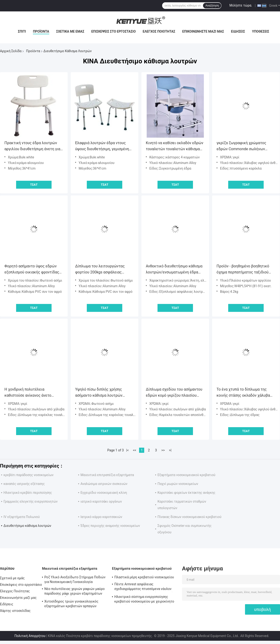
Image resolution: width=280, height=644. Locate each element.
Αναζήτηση (212, 6)
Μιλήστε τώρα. (241, 5)
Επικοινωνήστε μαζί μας (203, 31)
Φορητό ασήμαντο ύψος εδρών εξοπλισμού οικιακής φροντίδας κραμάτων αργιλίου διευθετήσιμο (33, 270)
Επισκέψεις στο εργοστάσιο (113, 31)
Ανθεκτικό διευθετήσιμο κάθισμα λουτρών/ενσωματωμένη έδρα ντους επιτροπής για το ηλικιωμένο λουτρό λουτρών (174, 270)
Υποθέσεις (261, 31)
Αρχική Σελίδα (11, 51)
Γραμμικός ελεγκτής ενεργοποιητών (31, 501)
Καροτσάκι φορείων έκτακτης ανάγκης (186, 493)
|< (128, 450)
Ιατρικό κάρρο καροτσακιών (101, 517)
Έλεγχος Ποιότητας (159, 31)
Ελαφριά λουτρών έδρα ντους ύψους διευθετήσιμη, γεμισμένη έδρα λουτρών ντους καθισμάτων (104, 146)
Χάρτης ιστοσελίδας (15, 611)
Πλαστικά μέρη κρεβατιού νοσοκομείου (144, 577)
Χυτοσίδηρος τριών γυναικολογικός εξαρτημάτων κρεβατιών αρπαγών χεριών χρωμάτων (71, 604)
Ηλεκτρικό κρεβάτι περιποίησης (28, 493)
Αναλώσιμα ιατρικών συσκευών (104, 484)
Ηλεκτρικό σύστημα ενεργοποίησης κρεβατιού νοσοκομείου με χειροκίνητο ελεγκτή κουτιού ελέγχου (144, 600)
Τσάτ (34, 185)
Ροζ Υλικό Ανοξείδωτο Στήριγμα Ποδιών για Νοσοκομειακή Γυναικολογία (75, 579)
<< (135, 450)
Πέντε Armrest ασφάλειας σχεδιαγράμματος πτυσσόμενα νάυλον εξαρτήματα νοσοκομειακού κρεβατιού (144, 587)
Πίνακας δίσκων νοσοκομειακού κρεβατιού (189, 517)
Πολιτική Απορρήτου (30, 636)
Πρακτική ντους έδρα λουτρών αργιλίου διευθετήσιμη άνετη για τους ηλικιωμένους (32, 146)
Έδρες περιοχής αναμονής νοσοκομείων (110, 526)
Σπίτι (22, 31)
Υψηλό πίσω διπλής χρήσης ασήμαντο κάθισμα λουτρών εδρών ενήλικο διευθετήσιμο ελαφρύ (100, 393)
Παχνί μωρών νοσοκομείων (178, 484)
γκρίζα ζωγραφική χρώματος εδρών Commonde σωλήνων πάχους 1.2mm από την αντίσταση (245, 146)
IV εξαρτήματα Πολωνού (22, 517)
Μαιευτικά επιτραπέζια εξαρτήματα (107, 475)
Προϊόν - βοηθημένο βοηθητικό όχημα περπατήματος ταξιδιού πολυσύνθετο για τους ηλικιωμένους (243, 270)
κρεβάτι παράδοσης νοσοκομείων (28, 475)
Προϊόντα (41, 31)
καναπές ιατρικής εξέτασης (24, 484)
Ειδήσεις (238, 31)
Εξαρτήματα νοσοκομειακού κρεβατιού (186, 475)
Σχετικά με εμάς (70, 31)
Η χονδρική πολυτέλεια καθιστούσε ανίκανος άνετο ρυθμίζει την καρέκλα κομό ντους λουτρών (33, 393)
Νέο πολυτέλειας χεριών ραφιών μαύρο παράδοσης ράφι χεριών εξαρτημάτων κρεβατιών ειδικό (75, 592)
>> (163, 450)
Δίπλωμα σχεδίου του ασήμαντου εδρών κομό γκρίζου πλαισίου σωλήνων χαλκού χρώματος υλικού (174, 393)
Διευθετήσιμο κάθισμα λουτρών (27, 526)
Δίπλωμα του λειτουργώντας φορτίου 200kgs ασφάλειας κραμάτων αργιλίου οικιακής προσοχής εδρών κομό (100, 270)
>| (170, 450)
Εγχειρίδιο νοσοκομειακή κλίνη (104, 493)
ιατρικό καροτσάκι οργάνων (101, 501)
